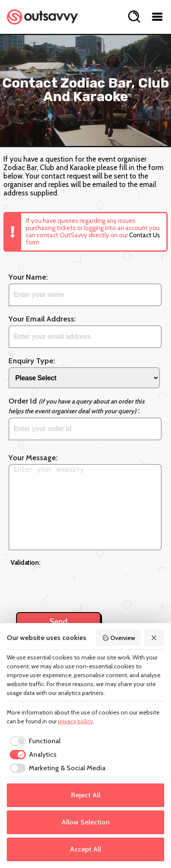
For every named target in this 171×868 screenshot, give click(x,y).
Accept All (85, 849)
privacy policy (76, 721)
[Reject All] (154, 638)
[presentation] (75, 585)
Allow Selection (85, 822)
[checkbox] (34, 741)
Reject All (86, 795)
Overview (119, 638)
